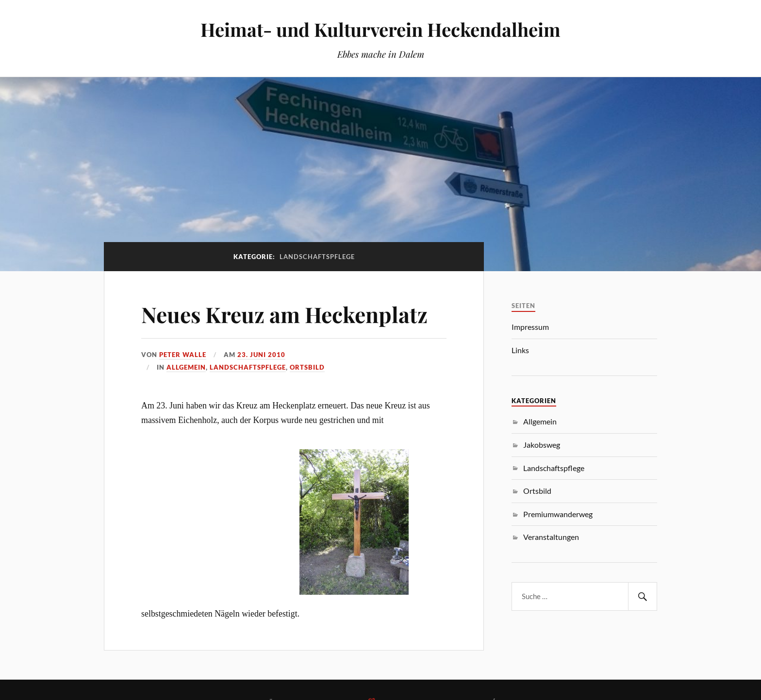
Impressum (530, 327)
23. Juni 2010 (261, 355)
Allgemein (186, 367)
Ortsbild (307, 367)
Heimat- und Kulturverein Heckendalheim (380, 29)
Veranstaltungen (551, 537)
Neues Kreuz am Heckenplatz (284, 314)
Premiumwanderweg (558, 514)
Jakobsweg (542, 445)
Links (520, 350)
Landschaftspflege (248, 367)
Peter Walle (183, 355)
